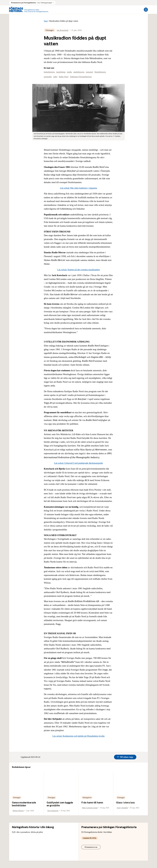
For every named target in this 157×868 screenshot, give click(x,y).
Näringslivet (87, 798)
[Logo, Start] (29, 10)
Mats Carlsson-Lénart (90, 808)
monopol (89, 72)
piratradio (48, 77)
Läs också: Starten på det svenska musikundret (79, 270)
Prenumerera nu (91, 847)
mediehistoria (79, 72)
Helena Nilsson (18, 811)
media (69, 72)
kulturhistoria (49, 72)
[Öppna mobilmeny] (146, 10)
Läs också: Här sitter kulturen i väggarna (79, 188)
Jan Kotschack (62, 30)
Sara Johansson (53, 811)
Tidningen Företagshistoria (81, 77)
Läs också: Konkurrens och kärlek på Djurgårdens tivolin (79, 736)
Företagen (50, 30)
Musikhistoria (100, 72)
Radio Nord (63, 77)
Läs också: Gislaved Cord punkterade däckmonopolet (78, 463)
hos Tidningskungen (32, 3)
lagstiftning (61, 72)
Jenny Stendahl (122, 808)
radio (55, 77)
